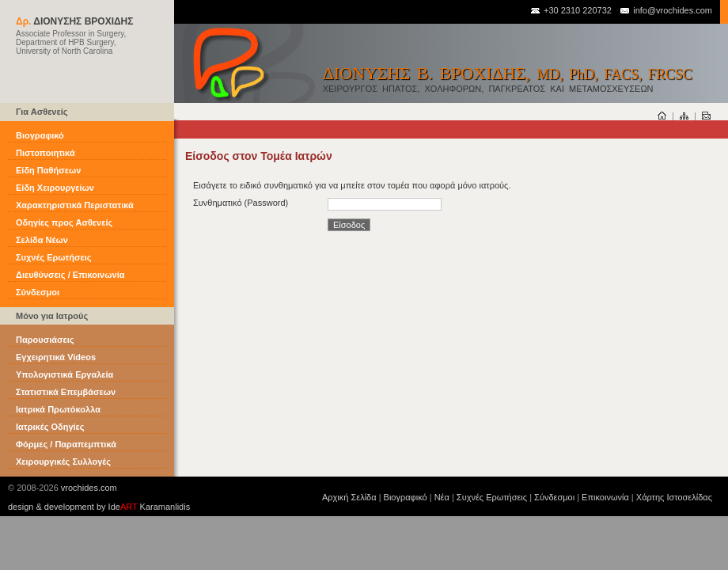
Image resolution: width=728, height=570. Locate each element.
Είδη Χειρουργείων (55, 188)
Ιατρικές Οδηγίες (50, 427)
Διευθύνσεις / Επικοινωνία (70, 275)
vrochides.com (89, 488)
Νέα (442, 497)
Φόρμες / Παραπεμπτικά (66, 444)
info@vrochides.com (665, 10)
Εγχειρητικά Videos (56, 357)
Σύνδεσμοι (38, 292)
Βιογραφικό (40, 135)
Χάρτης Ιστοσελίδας (674, 497)
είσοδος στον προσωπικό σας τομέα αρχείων (633, 127)
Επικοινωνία (605, 497)
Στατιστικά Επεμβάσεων (66, 392)
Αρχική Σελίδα (349, 497)
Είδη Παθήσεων (48, 170)
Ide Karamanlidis (150, 507)
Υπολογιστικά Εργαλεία (64, 374)
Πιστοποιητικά (45, 153)
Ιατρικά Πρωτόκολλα (58, 409)
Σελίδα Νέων (42, 240)
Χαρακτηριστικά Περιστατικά (75, 205)
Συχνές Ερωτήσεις (53, 257)
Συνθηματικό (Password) (241, 203)
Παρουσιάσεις (45, 340)
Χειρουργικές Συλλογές (63, 462)
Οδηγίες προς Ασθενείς (64, 222)
